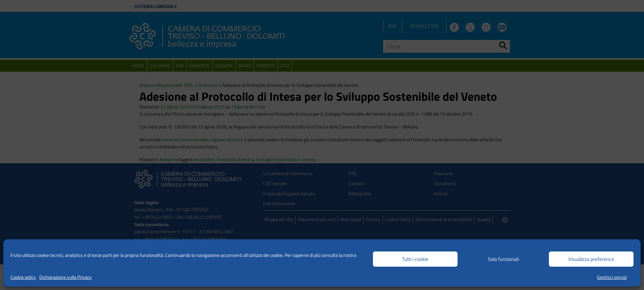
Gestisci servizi (612, 277)
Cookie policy (23, 277)
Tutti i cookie (415, 259)
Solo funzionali (503, 259)
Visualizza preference (591, 259)
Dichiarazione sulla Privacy (65, 277)
